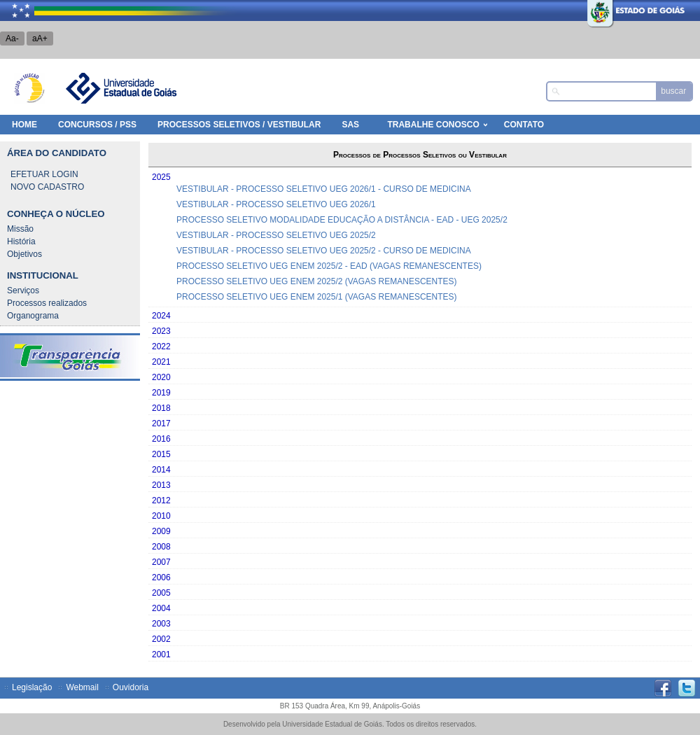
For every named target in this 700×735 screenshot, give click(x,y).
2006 (161, 577)
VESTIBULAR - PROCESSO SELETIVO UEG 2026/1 (276, 204)
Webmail (82, 687)
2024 (161, 316)
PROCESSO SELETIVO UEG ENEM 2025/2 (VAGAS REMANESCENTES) (317, 281)
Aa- (12, 38)
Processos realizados (47, 303)
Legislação (32, 687)
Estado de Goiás (605, 10)
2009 (161, 531)
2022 (161, 346)
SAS (350, 125)
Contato (524, 125)
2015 (161, 454)
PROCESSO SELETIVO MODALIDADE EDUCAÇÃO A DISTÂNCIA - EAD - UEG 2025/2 (342, 220)
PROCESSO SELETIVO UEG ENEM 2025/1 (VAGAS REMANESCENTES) (317, 297)
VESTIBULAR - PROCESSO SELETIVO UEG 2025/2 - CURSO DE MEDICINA (324, 251)
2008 (161, 547)
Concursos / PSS (97, 125)
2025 (161, 177)
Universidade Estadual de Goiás (120, 88)
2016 (161, 439)
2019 (161, 393)
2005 (161, 593)
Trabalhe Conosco (433, 125)
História (21, 241)
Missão (20, 229)
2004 (161, 608)
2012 (161, 500)
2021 (161, 362)
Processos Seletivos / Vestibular (239, 125)
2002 (161, 639)
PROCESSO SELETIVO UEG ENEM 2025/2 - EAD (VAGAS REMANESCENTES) (329, 266)
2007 (161, 562)
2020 (161, 377)
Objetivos (24, 254)
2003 (161, 624)
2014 (161, 470)
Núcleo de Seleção (29, 88)
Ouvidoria (131, 687)
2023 (161, 331)
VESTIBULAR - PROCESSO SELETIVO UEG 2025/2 (276, 235)
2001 (161, 654)
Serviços (23, 290)
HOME (24, 125)
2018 (161, 408)
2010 (161, 516)
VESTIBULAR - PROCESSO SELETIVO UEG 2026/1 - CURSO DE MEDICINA (324, 189)
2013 (161, 485)
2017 (161, 423)
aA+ (40, 38)
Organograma (33, 316)
